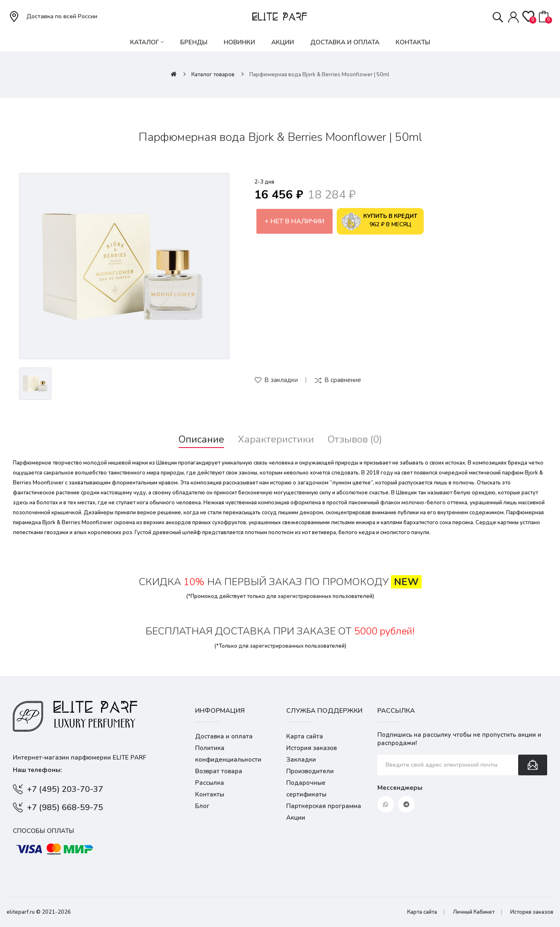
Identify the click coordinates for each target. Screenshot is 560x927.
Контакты (210, 794)
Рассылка (210, 783)
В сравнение (343, 380)
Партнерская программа (324, 806)
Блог (202, 806)
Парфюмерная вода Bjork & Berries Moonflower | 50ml (319, 75)
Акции (296, 818)
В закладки (281, 380)
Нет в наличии (297, 221)
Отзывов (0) (355, 439)
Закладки (301, 760)
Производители (310, 771)
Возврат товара (219, 771)
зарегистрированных (304, 596)
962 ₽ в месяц (379, 221)
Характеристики (276, 439)
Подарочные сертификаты (306, 789)
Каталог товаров (213, 75)
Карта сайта (305, 736)
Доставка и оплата (224, 736)
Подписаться (533, 765)
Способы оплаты (43, 831)
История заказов (311, 748)
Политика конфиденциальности (228, 754)
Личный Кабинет (474, 912)
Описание (201, 439)
